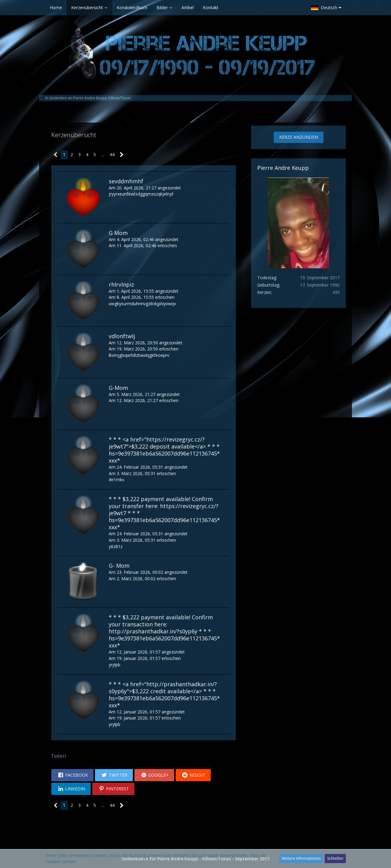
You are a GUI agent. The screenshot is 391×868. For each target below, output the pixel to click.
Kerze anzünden (299, 137)
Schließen (335, 858)
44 (112, 154)
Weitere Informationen (301, 858)
